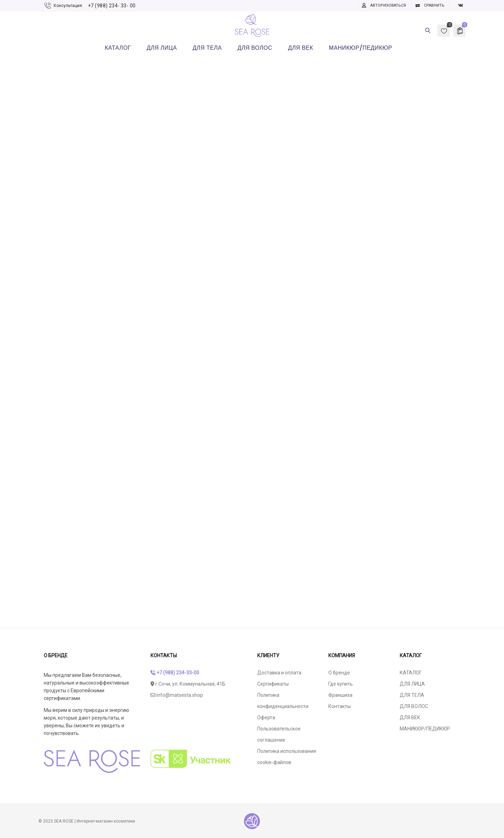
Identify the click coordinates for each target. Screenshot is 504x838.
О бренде (339, 673)
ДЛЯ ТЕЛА (412, 695)
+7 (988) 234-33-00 (175, 673)
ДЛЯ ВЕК (410, 717)
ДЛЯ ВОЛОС (414, 706)
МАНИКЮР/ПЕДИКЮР (425, 729)
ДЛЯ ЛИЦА (412, 684)
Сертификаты (273, 684)
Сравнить (434, 5)
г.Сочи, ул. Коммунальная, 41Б (188, 684)
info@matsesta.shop (177, 695)
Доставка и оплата (279, 673)
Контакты (339, 706)
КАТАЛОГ (411, 673)
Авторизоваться (388, 5)
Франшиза (340, 695)
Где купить (341, 684)
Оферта (266, 717)
